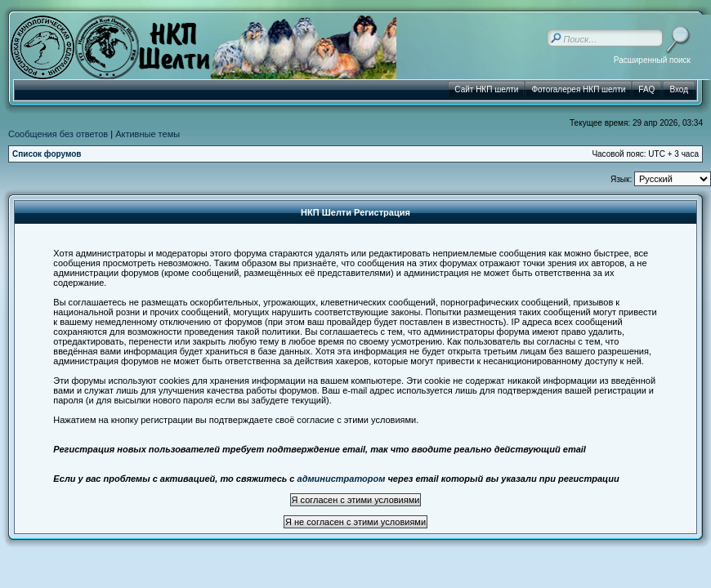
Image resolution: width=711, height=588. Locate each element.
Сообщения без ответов (58, 134)
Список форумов (47, 154)
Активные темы (148, 134)
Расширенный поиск (652, 60)
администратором (342, 479)
